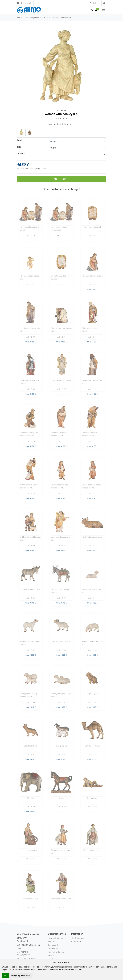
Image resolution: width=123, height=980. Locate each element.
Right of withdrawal (57, 952)
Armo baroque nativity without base (57, 18)
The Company (77, 938)
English (93, 3)
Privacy (51, 956)
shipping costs (39, 169)
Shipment (52, 942)
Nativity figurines (32, 18)
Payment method (56, 938)
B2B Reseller (77, 942)
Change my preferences (21, 975)
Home (19, 18)
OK (5, 975)
